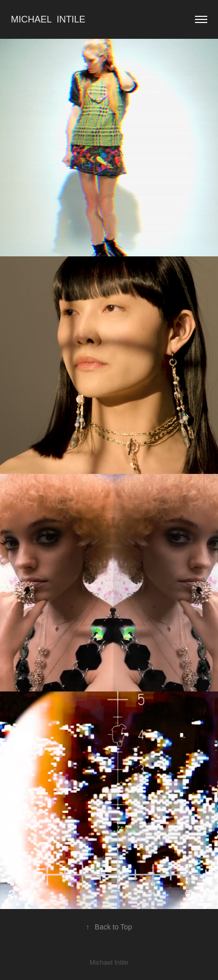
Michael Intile (49, 19)
